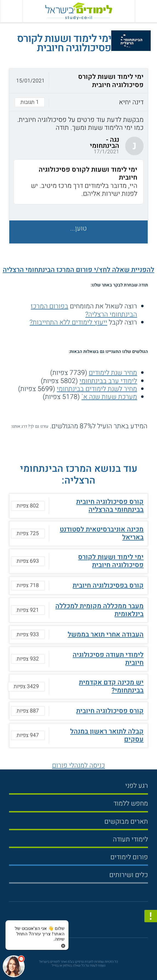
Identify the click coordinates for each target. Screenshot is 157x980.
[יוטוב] (85, 922)
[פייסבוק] (75, 922)
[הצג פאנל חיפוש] (11, 11)
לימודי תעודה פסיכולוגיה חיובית (108, 659)
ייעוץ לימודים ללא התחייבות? (68, 322)
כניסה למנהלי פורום (78, 765)
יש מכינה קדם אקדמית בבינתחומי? (111, 686)
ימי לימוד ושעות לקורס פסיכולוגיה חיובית (111, 561)
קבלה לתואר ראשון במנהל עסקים (107, 735)
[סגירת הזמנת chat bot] (63, 945)
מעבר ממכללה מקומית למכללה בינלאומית (99, 610)
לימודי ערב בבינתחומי (108, 381)
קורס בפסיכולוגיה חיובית (108, 585)
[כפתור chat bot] (14, 966)
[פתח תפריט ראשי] (146, 11)
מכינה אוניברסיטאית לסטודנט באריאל (102, 533)
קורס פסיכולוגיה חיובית (110, 711)
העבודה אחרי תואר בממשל (106, 634)
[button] (79, 90)
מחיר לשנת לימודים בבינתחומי (97, 389)
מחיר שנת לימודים (113, 373)
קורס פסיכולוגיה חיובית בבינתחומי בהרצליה (110, 506)
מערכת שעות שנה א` (109, 397)
